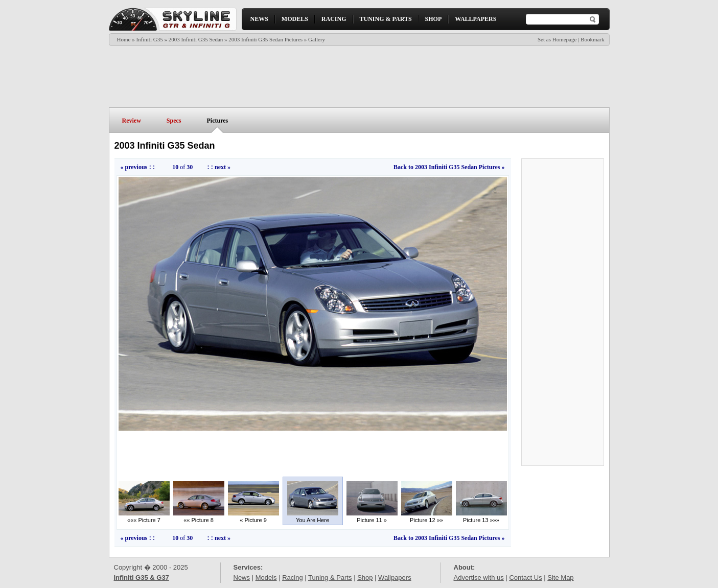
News (242, 578)
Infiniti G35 (149, 39)
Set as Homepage (557, 39)
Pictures (218, 121)
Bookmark (592, 39)
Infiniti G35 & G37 (142, 578)
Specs (174, 121)
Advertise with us (479, 578)
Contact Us (525, 578)
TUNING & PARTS (386, 19)
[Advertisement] (359, 77)
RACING (334, 19)
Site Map (560, 578)
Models (266, 578)
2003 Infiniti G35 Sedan (196, 39)
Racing (292, 578)
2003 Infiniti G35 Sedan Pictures (265, 39)
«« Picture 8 (199, 518)
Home (124, 39)
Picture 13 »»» (481, 518)
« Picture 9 (253, 518)
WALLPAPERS (476, 19)
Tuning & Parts (330, 578)
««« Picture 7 (144, 518)
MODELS (295, 19)
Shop (365, 578)
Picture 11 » (372, 518)
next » (223, 167)
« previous (134, 167)
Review (132, 121)
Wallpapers (395, 578)
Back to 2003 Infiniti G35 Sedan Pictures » (449, 167)
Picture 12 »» (427, 518)
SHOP (434, 19)
